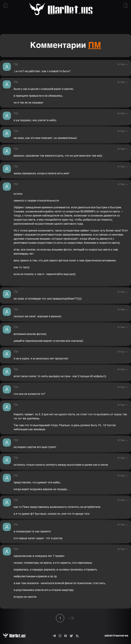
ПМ (95, 46)
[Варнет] (17, 636)
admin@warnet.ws (116, 636)
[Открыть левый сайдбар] (5, 5)
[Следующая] (71, 618)
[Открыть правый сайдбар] (126, 5)
